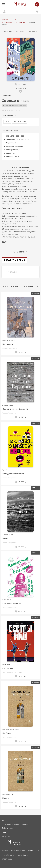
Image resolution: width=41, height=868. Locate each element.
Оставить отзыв (14, 260)
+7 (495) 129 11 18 (8, 855)
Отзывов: (32, 32)
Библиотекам (7, 828)
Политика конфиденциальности (15, 825)
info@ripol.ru (23, 855)
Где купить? (6, 837)
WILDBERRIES (20, 122)
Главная (5, 20)
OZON (7, 122)
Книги (14, 20)
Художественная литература (13, 22)
